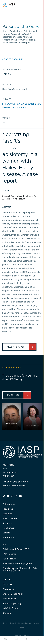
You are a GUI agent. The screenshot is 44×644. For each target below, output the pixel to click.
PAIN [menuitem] (5, 545)
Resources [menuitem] (8, 509)
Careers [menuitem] (6, 533)
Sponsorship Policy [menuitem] (12, 604)
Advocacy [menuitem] (8, 523)
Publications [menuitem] (9, 504)
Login (38, 640)
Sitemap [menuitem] (7, 613)
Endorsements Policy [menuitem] (13, 594)
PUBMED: (7, 99)
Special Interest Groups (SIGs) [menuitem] (17, 564)
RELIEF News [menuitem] (9, 559)
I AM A (16, 640)
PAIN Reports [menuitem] (9, 554)
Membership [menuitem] (9, 528)
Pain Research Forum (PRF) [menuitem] (16, 549)
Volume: (6, 118)
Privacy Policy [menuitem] (10, 599)
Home (5, 640)
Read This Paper (16, 347)
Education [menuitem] (8, 514)
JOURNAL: (8, 84)
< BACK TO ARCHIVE (12, 59)
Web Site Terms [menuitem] (10, 608)
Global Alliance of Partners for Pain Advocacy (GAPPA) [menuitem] (20, 569)
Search (27, 640)
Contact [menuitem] (7, 580)
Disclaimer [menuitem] (8, 585)
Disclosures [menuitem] (8, 589)
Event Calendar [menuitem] (10, 519)
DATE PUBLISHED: (12, 70)
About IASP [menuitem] (8, 538)
